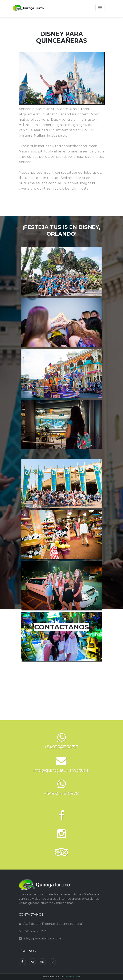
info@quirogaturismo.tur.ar (43, 938)
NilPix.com (73, 977)
